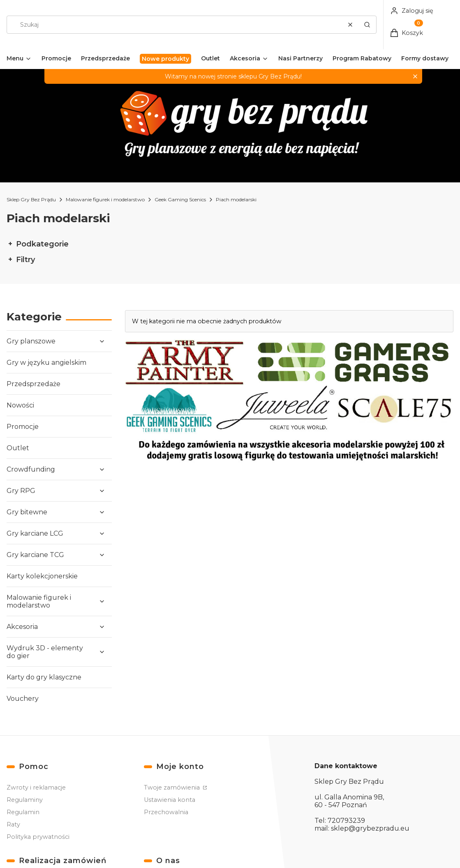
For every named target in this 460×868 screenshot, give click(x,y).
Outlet (18, 448)
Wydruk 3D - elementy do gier (45, 652)
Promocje (23, 427)
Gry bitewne (27, 512)
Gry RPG (21, 491)
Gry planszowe (31, 341)
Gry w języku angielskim (46, 363)
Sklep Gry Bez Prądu (31, 199)
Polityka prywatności (38, 837)
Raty (13, 824)
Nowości (20, 405)
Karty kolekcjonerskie (42, 576)
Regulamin (23, 812)
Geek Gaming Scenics (180, 199)
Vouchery (23, 699)
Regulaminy (25, 800)
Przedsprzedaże (34, 384)
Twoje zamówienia (173, 787)
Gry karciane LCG (35, 533)
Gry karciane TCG (35, 555)
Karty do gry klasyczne (44, 677)
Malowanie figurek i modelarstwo (105, 199)
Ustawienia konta (170, 800)
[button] (367, 25)
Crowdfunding (31, 469)
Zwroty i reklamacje (36, 787)
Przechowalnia (166, 812)
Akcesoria (22, 627)
